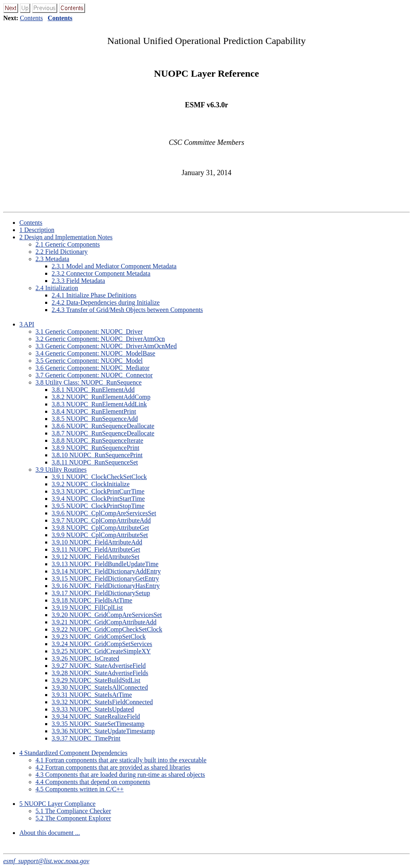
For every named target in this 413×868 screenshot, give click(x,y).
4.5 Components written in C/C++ (80, 789)
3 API (27, 324)
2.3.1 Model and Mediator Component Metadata (114, 266)
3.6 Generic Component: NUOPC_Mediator (93, 368)
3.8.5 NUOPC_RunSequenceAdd (95, 419)
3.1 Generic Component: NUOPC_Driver (89, 332)
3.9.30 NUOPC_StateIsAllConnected (100, 687)
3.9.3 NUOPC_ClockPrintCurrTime (98, 491)
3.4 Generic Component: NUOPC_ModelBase (95, 353)
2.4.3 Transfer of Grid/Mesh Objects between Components (127, 310)
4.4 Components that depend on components (93, 782)
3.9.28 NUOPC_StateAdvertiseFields (100, 673)
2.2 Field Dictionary (62, 252)
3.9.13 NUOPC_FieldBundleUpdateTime (105, 564)
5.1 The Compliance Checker (73, 811)
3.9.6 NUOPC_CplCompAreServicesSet (104, 513)
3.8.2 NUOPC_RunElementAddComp (101, 397)
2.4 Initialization (57, 288)
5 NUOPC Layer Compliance (57, 804)
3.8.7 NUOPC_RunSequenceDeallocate (103, 433)
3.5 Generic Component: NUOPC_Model (89, 361)
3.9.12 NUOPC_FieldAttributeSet (95, 557)
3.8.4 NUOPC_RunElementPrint (94, 411)
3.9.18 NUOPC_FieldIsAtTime (92, 600)
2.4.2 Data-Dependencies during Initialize (106, 302)
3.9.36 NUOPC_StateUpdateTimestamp (103, 731)
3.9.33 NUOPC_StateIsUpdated (93, 709)
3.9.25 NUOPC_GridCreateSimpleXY (101, 651)
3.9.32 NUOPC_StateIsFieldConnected (102, 702)
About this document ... (50, 833)
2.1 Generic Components (68, 244)
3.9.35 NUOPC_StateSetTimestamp (98, 724)
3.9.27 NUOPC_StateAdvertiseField (99, 666)
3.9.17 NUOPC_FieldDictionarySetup (101, 593)
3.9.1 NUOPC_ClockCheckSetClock (99, 477)
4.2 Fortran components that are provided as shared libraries (113, 767)
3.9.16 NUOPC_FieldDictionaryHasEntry (106, 586)
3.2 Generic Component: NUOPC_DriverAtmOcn (100, 339)
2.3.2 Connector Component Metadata (101, 273)
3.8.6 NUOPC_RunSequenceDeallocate (103, 426)
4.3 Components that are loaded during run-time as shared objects (120, 775)
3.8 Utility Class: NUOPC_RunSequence (89, 382)
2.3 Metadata (52, 259)
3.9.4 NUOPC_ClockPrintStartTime (98, 499)
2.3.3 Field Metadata (78, 281)
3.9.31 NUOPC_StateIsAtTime (92, 695)
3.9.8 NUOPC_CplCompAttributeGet (100, 528)
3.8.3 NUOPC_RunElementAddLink (99, 404)
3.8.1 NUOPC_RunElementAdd (93, 390)
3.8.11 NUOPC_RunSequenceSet (95, 462)
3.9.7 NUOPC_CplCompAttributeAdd (101, 520)
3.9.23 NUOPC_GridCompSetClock (99, 637)
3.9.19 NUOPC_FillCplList (87, 608)
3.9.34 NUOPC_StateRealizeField (96, 716)
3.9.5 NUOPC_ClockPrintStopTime (98, 506)
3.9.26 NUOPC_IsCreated (86, 658)
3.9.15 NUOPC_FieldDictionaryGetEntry (105, 578)
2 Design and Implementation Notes (66, 237)
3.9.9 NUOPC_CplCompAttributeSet (100, 535)
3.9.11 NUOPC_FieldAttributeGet (96, 549)
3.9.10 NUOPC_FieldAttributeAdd (97, 542)
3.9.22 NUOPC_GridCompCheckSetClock (107, 629)
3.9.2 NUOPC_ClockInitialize (91, 484)
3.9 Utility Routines (61, 470)
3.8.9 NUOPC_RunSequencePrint (95, 448)
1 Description (37, 230)
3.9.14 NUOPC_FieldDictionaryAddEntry (106, 571)
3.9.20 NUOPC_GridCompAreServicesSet (107, 615)
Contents (31, 18)
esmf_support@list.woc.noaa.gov (46, 861)
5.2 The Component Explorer (73, 818)
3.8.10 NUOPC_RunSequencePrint (97, 455)
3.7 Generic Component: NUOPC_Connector (94, 375)
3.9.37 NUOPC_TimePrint (86, 738)
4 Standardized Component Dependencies (73, 753)
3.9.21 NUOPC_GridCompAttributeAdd (104, 622)
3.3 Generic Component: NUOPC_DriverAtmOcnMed (106, 346)
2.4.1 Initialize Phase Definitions (94, 295)
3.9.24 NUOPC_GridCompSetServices (102, 644)
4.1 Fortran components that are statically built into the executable (121, 760)
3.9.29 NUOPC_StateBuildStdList (96, 680)
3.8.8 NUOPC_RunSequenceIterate (97, 440)
